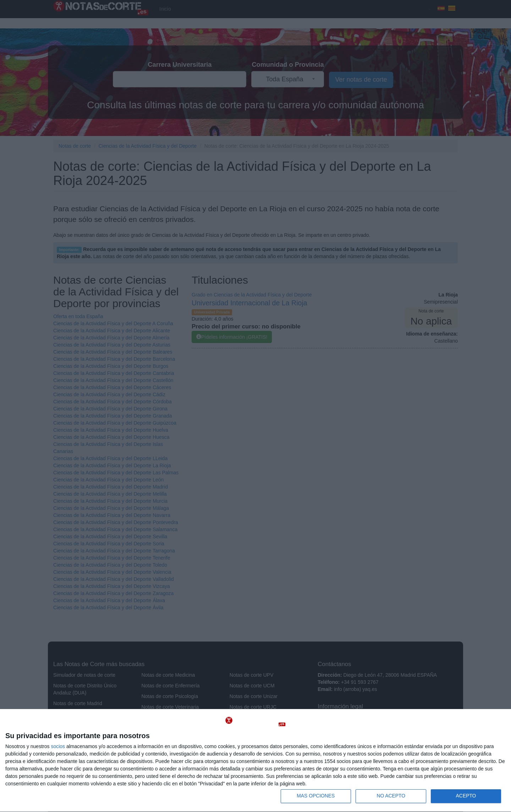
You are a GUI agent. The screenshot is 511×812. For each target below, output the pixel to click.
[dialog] (255, 761)
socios (58, 746)
